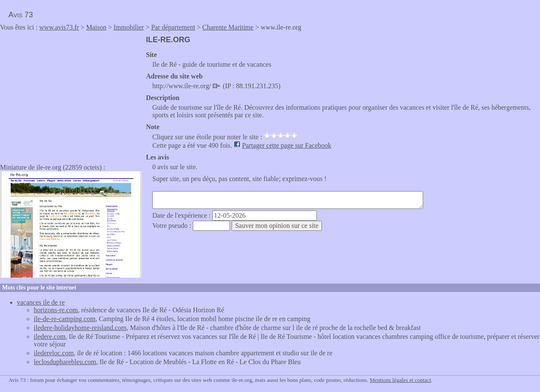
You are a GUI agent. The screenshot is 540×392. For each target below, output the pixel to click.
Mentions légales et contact (400, 380)
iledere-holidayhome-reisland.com (80, 328)
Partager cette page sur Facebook (287, 145)
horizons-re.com (56, 310)
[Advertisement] (71, 95)
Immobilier (129, 27)
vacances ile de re (41, 302)
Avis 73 (21, 15)
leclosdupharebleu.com (65, 362)
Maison (96, 27)
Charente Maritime (228, 27)
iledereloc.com (54, 353)
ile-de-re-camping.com (65, 319)
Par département (173, 27)
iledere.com (50, 337)
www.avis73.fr (59, 27)
